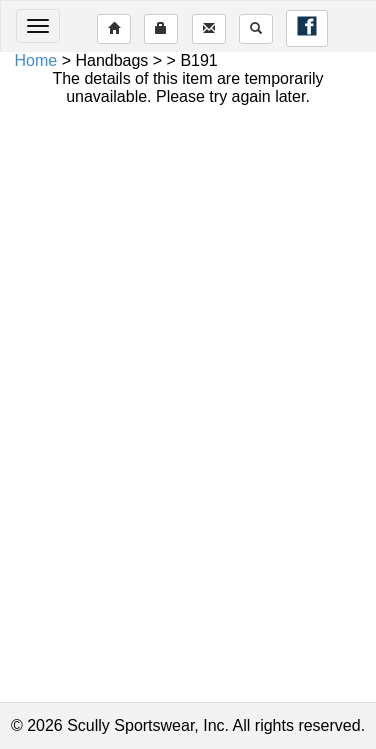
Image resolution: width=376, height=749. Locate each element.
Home (36, 60)
